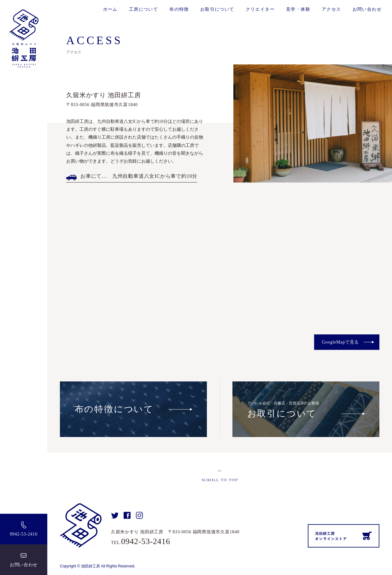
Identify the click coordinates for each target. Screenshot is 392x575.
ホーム (110, 9)
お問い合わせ (24, 565)
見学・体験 (298, 9)
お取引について (217, 9)
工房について (143, 9)
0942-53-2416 (24, 534)
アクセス (331, 9)
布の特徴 (179, 9)
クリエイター (260, 9)
